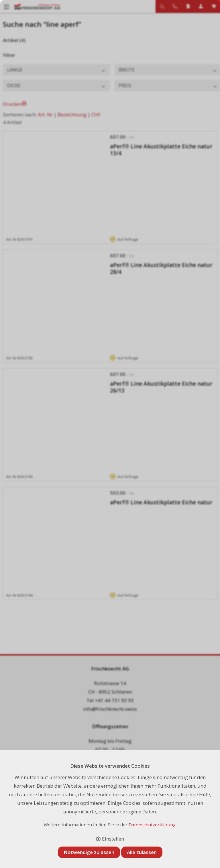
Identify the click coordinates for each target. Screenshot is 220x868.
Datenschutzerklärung (152, 825)
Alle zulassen (142, 852)
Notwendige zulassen (89, 852)
